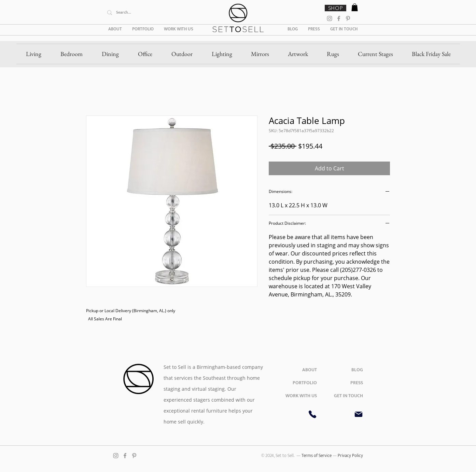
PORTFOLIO (305, 383)
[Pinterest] (348, 18)
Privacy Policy (350, 456)
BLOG (357, 370)
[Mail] (359, 414)
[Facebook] (339, 18)
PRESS (357, 383)
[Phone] (312, 414)
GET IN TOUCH (348, 396)
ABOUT (310, 370)
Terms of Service (317, 456)
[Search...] (155, 12)
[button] (355, 7)
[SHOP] (335, 8)
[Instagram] (330, 18)
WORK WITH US (301, 396)
